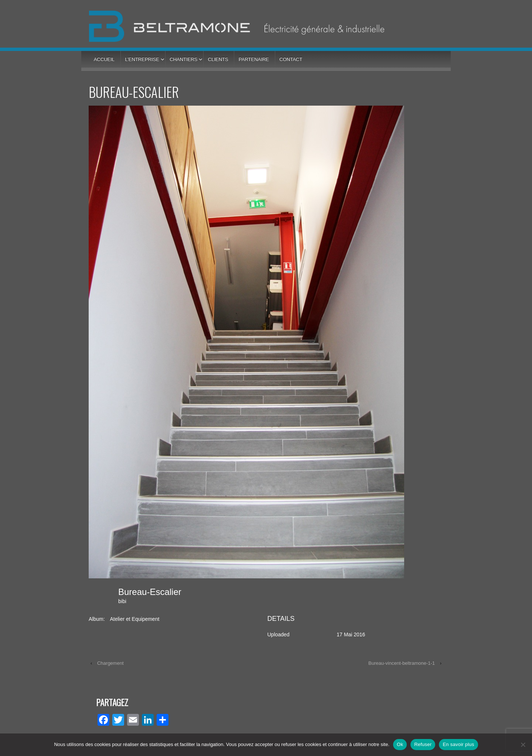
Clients (218, 59)
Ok (400, 744)
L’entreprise (142, 59)
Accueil (104, 59)
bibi (122, 601)
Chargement (110, 663)
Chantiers (183, 59)
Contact (291, 59)
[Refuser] (523, 745)
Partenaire (254, 59)
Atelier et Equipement (134, 619)
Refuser (423, 744)
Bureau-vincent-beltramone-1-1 (402, 663)
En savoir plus (458, 744)
